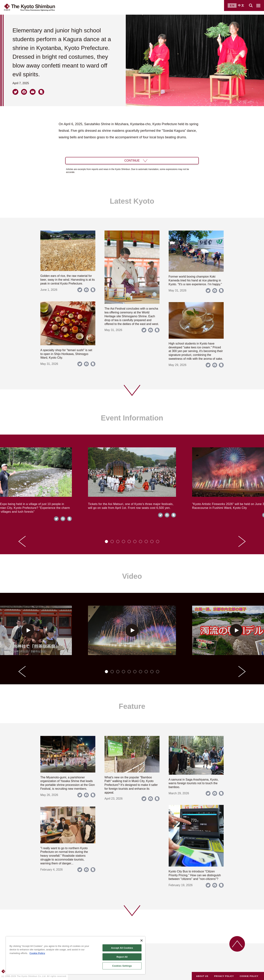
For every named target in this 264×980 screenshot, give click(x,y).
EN (232, 5)
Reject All (122, 957)
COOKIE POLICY (249, 976)
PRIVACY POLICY (224, 976)
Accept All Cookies (122, 948)
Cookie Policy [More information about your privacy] (37, 953)
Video (132, 576)
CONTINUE (132, 161)
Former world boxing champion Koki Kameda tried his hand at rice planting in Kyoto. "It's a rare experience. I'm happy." (195, 280)
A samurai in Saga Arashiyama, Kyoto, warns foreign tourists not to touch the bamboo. (194, 783)
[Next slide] (242, 541)
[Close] (142, 940)
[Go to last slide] (22, 541)
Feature (132, 706)
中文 (241, 5)
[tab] (106, 542)
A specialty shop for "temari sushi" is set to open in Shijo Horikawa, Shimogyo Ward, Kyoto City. (66, 354)
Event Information (132, 418)
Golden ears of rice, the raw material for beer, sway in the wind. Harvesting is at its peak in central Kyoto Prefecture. (68, 280)
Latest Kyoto (132, 201)
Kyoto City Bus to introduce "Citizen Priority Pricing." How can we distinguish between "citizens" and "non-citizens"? (195, 875)
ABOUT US (202, 976)
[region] (76, 955)
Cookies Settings (122, 966)
